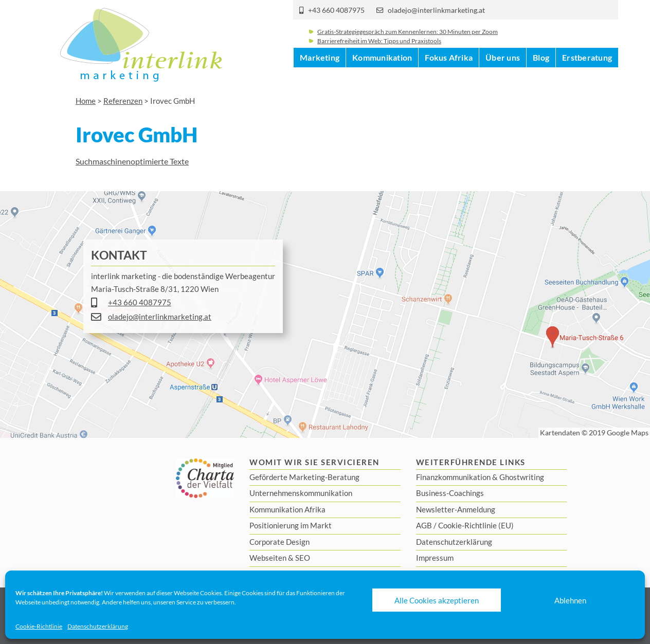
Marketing (320, 77)
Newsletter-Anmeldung (456, 509)
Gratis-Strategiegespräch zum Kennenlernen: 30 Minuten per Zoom (408, 38)
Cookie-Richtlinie (39, 626)
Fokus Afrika (449, 77)
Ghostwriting (522, 477)
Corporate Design (279, 542)
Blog (541, 77)
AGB (424, 525)
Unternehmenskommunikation (301, 493)
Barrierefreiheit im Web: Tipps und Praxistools (379, 48)
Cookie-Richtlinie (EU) (476, 525)
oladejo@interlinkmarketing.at (436, 10)
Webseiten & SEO (280, 558)
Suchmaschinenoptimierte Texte (132, 161)
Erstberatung (587, 77)
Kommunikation (382, 77)
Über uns (503, 77)
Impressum (435, 558)
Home (86, 101)
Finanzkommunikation (453, 477)
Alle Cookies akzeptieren (437, 600)
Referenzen (123, 101)
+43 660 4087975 (336, 10)
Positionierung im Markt (291, 525)
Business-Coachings (450, 493)
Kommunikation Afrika (287, 509)
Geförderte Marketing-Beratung (304, 477)
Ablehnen (570, 600)
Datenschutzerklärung (98, 626)
